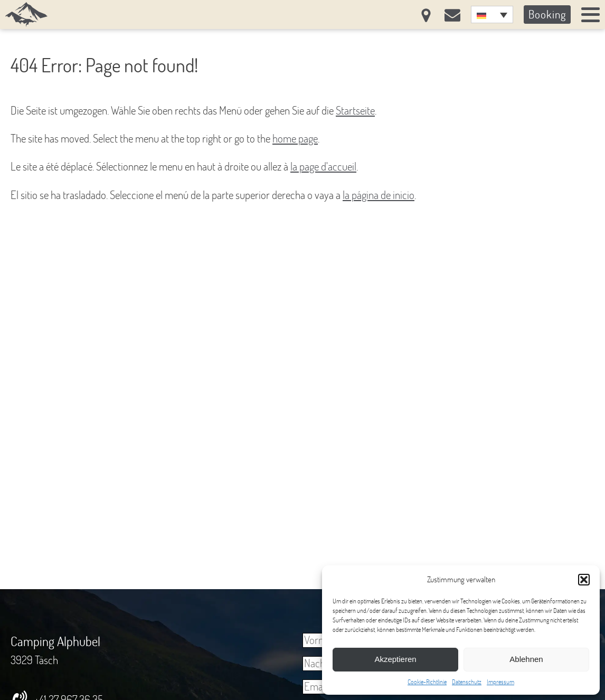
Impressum (500, 682)
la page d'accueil (323, 166)
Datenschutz (467, 682)
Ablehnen (526, 659)
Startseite (355, 110)
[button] (584, 580)
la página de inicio (379, 195)
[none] (492, 15)
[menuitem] (492, 15)
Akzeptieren (395, 659)
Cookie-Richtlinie (427, 682)
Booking (547, 14)
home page (295, 138)
